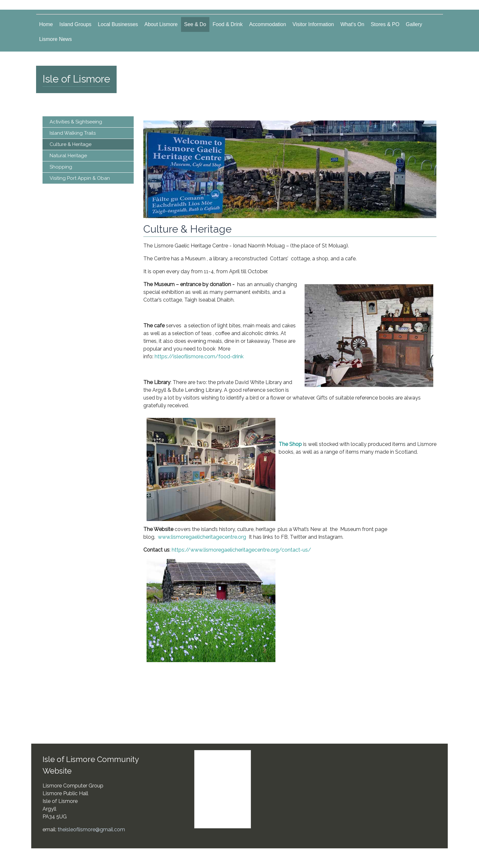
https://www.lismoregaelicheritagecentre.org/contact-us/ (243, 550)
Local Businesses (118, 24)
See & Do (195, 24)
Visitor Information (313, 24)
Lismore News (56, 39)
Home (46, 24)
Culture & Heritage (71, 144)
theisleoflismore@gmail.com (91, 829)
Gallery (414, 24)
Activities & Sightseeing (76, 122)
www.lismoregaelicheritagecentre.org (202, 537)
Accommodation (268, 24)
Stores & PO (385, 24)
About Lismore (161, 24)
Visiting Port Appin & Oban (80, 178)
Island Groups (75, 24)
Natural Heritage (68, 156)
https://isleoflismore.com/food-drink (199, 357)
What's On (352, 24)
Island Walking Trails (73, 133)
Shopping (61, 167)
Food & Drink (228, 24)
